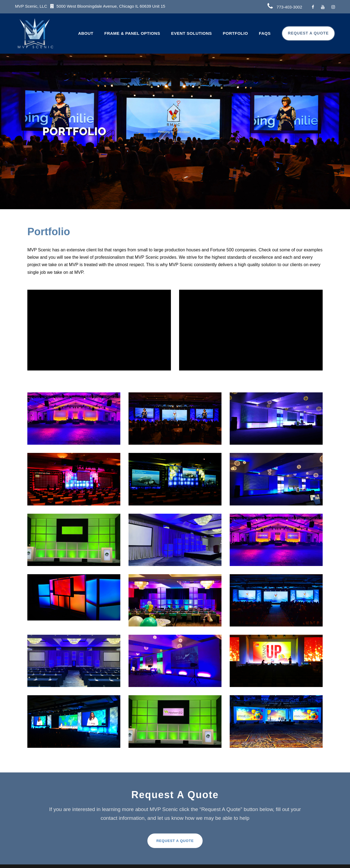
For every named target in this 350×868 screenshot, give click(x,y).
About (86, 33)
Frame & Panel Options (132, 33)
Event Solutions (192, 33)
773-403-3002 (289, 7)
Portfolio (235, 33)
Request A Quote (308, 33)
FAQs (265, 33)
